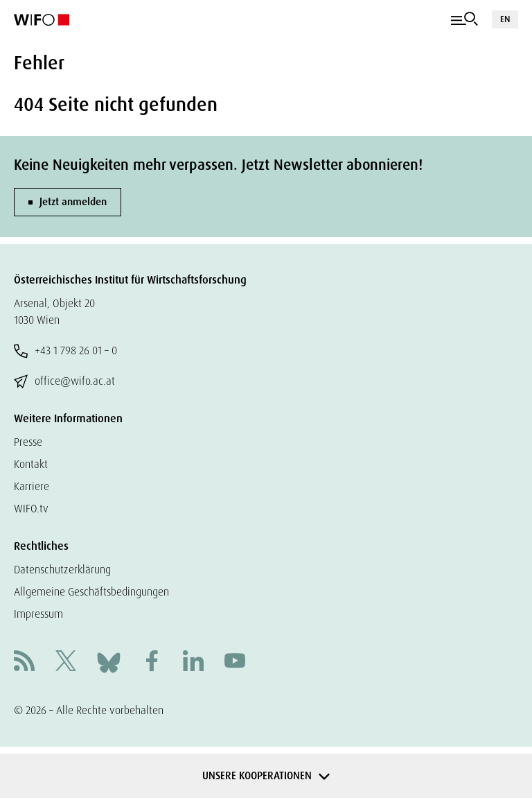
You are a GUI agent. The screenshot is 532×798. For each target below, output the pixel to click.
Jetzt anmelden (73, 202)
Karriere (32, 486)
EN (505, 19)
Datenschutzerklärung (62, 570)
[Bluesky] (109, 662)
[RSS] (24, 662)
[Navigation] (464, 19)
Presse (28, 442)
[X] (66, 662)
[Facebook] (152, 662)
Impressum (38, 614)
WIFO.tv (31, 509)
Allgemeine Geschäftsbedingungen (91, 592)
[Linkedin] (193, 662)
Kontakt (31, 464)
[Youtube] (235, 662)
